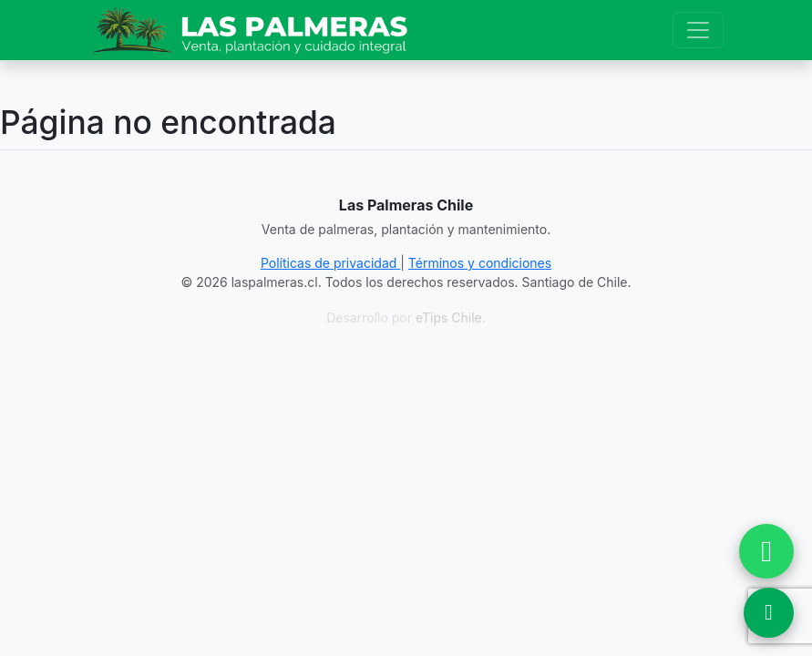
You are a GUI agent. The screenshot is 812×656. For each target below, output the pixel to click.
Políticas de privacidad (330, 263)
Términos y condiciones (480, 263)
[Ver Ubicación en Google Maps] (769, 613)
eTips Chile (449, 318)
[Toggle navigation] (698, 30)
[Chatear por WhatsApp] (766, 551)
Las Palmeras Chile (406, 205)
